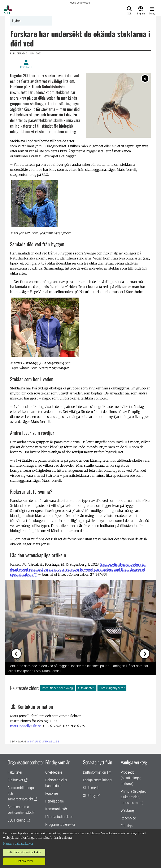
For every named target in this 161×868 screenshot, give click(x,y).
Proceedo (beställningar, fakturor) (131, 778)
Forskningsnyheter (112, 688)
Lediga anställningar (98, 780)
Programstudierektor (60, 824)
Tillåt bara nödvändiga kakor (24, 852)
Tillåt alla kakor (24, 861)
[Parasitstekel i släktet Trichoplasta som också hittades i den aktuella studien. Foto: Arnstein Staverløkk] (145, 78)
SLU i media (92, 788)
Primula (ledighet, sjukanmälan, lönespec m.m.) (134, 797)
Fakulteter (15, 772)
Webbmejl (128, 810)
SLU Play (89, 795)
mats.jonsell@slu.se (26, 726)
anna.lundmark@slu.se (43, 742)
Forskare (52, 793)
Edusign (127, 826)
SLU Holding (17, 820)
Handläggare (55, 801)
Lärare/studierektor (59, 817)
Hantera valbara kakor (18, 844)
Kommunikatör (56, 809)
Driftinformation (95, 772)
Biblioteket (15, 780)
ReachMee (128, 818)
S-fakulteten (86, 688)
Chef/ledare (54, 772)
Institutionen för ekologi (57, 688)
